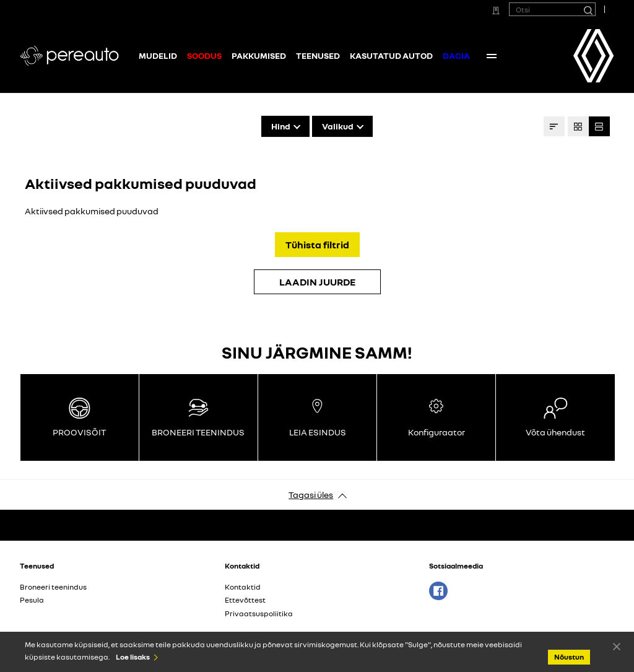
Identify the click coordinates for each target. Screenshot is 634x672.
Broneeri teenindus (53, 587)
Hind (281, 126)
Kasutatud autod (391, 55)
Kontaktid (504, 55)
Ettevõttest (245, 600)
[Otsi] (588, 9)
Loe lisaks (133, 657)
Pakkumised (259, 55)
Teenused (318, 55)
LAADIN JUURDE (317, 282)
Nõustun (617, 646)
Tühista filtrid (317, 245)
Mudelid (158, 55)
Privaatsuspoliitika (259, 613)
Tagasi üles (311, 495)
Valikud (338, 126)
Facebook (438, 591)
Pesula (32, 600)
